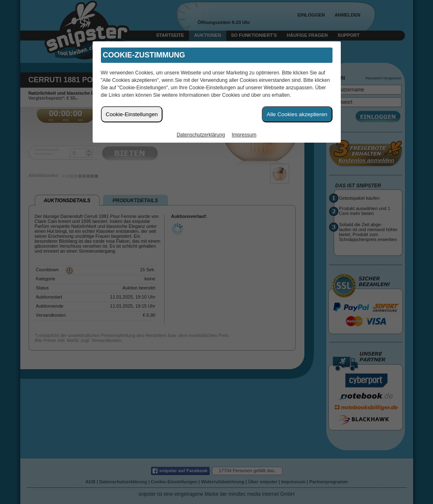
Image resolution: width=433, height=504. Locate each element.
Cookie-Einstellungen (132, 114)
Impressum (244, 135)
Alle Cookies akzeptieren (297, 114)
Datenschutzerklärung (201, 135)
